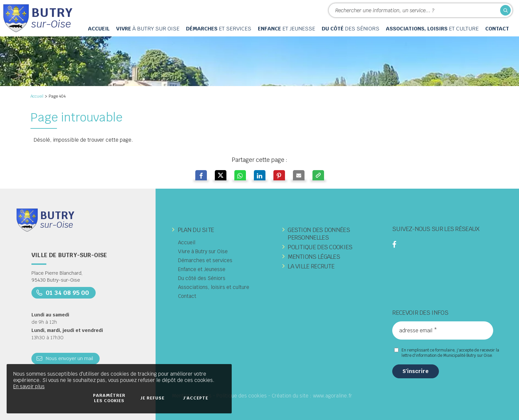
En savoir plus (29, 386)
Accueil (37, 96)
